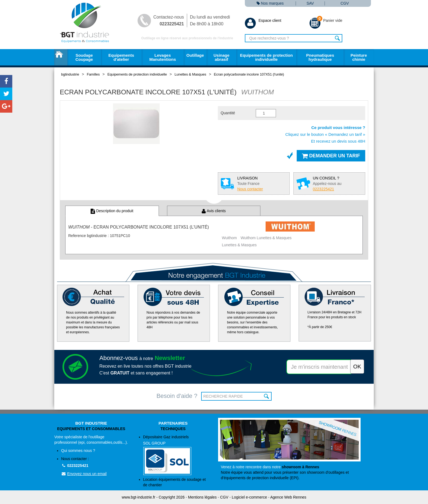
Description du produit (112, 211)
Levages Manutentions (163, 57)
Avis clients (214, 211)
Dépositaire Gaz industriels (176, 455)
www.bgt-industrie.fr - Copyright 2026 (153, 497)
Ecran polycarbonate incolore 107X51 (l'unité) (249, 74)
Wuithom (229, 238)
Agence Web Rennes (288, 497)
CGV (345, 3)
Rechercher (338, 38)
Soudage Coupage (84, 57)
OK (267, 396)
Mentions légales (202, 497)
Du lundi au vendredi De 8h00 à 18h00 (210, 20)
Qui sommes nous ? (78, 451)
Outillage (195, 55)
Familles (93, 74)
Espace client (263, 20)
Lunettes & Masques (190, 74)
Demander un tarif (331, 156)
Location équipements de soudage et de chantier (174, 482)
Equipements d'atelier (121, 57)
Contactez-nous (169, 20)
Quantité (228, 113)
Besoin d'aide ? (177, 396)
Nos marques (270, 3)
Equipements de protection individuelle (266, 57)
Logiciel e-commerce (249, 497)
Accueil (61, 57)
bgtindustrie (70, 74)
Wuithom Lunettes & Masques (266, 238)
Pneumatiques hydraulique (320, 57)
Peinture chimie (359, 57)
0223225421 (75, 466)
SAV (310, 3)
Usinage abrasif (221, 57)
